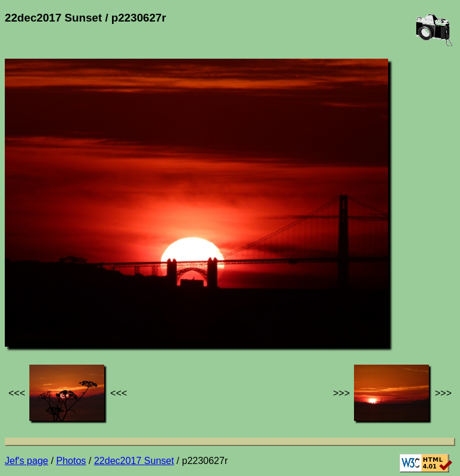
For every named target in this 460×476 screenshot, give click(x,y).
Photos (71, 461)
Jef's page (26, 461)
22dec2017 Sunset (134, 461)
